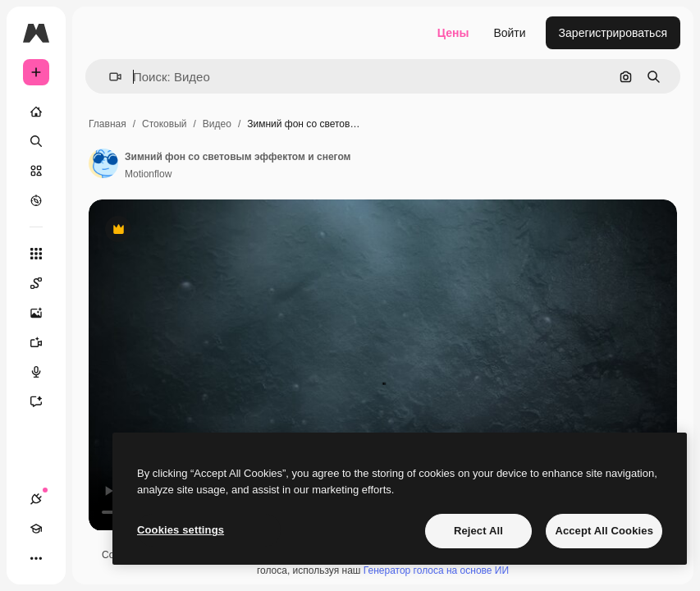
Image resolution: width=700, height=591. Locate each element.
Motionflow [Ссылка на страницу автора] (148, 174)
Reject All (478, 531)
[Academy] (36, 529)
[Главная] (36, 112)
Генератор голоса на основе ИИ (436, 570)
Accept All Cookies (604, 531)
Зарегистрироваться (613, 33)
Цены (453, 33)
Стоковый (164, 124)
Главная (108, 124)
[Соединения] (36, 499)
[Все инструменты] (36, 254)
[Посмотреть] (36, 200)
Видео (217, 124)
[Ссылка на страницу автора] (103, 163)
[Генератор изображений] (44, 313)
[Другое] (36, 558)
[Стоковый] (36, 171)
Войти (509, 33)
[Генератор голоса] (44, 372)
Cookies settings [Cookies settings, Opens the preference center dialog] (181, 530)
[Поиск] (36, 141)
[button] (109, 77)
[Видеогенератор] (44, 342)
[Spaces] (44, 283)
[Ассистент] (44, 401)
